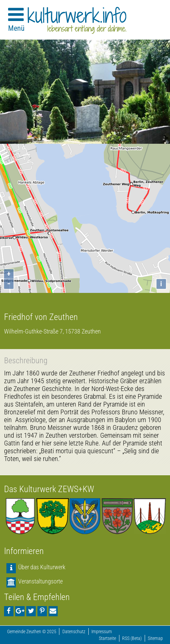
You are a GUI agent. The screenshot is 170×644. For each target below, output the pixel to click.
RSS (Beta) (132, 638)
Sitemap (155, 638)
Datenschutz (74, 632)
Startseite (107, 638)
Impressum (102, 632)
